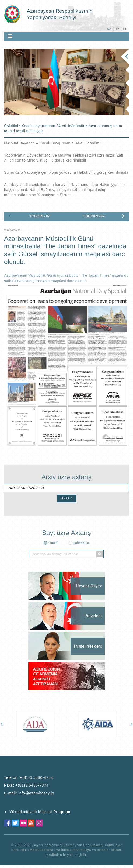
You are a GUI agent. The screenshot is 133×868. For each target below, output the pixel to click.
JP (117, 29)
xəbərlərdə (81, 543)
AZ (109, 29)
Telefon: (29, 777)
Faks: (26, 785)
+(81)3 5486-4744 (36, 777)
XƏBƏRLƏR (39, 216)
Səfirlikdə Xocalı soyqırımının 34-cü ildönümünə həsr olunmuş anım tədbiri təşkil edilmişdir (63, 128)
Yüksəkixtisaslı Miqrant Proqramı (40, 812)
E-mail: (29, 793)
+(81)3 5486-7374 (32, 785)
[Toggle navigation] (10, 36)
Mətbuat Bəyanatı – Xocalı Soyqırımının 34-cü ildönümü (53, 143)
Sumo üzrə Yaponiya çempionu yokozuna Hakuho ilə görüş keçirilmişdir (66, 172)
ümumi (53, 543)
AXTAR (66, 498)
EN (125, 29)
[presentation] (10, 216)
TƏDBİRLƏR (94, 216)
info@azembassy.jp (36, 793)
